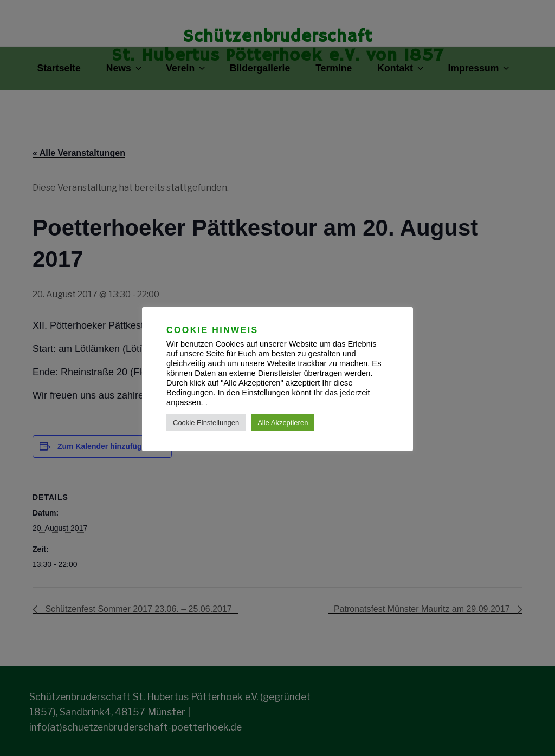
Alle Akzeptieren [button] (283, 423)
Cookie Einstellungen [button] (206, 423)
